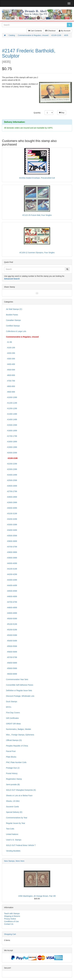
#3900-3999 (12, 558)
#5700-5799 (12, 657)
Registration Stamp (14, 779)
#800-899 (11, 386)
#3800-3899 (12, 552)
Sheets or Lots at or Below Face (19, 796)
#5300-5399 (12, 635)
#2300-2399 (12, 469)
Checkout (50, 31)
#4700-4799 (12, 602)
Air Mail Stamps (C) (14, 309)
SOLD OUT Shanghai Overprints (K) (21, 790)
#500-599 (11, 370)
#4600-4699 (12, 596)
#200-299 (11, 353)
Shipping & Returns (12, 916)
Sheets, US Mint (13, 801)
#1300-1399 (12, 414)
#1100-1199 (12, 403)
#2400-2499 (12, 475)
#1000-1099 (12, 397)
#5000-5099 (12, 619)
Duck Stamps (12, 702)
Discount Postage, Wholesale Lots (20, 696)
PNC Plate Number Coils (16, 762)
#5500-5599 (12, 646)
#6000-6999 (12, 674)
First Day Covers (13, 713)
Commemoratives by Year (17, 818)
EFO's (9, 707)
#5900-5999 (12, 668)
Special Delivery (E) (14, 812)
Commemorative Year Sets (17, 679)
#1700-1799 (12, 436)
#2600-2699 (12, 486)
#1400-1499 (12, 419)
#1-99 (9, 342)
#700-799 (11, 381)
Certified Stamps (13, 326)
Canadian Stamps (13, 320)
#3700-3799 (12, 547)
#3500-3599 (12, 536)
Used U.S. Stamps (14, 840)
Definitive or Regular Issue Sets (19, 690)
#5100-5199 (12, 624)
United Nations (12, 834)
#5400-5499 (12, 641)
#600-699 (11, 375)
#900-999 (11, 392)
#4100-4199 (12, 569)
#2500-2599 (12, 480)
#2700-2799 (12, 491)
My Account (65, 31)
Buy (62, 113)
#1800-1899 (12, 442)
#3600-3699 (12, 541)
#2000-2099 (12, 453)
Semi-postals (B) (13, 784)
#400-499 (11, 364)
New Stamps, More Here (14, 861)
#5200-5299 (12, 630)
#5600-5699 (12, 652)
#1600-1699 (12, 431)
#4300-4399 (12, 580)
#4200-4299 (12, 574)
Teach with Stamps (12, 914)
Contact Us (9, 924)
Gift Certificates (12, 718)
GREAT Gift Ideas (13, 724)
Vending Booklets (13, 851)
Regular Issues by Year (16, 823)
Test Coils (10, 829)
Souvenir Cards (12, 807)
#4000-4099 (12, 563)
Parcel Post (11, 751)
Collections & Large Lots (16, 331)
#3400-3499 (12, 530)
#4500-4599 (12, 591)
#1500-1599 (12, 425)
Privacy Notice (10, 919)
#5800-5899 (12, 663)
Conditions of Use (11, 921)
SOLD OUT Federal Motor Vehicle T (21, 845)
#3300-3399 (12, 525)
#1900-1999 (12, 447)
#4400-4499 (12, 585)
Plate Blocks (11, 757)
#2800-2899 (12, 497)
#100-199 (11, 348)
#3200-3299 (12, 519)
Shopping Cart (10, 934)
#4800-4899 (12, 608)
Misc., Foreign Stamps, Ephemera (20, 735)
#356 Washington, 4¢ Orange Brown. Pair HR (37, 896)
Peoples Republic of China (17, 746)
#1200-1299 (12, 408)
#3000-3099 (12, 508)
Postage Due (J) (13, 768)
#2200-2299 (12, 464)
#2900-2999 (12, 502)
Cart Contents (35, 31)
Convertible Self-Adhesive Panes (20, 685)
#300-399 (11, 359)
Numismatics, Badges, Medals (18, 729)
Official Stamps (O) (14, 740)
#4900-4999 (12, 613)
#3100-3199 (12, 514)
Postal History (12, 773)
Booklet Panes (12, 315)
